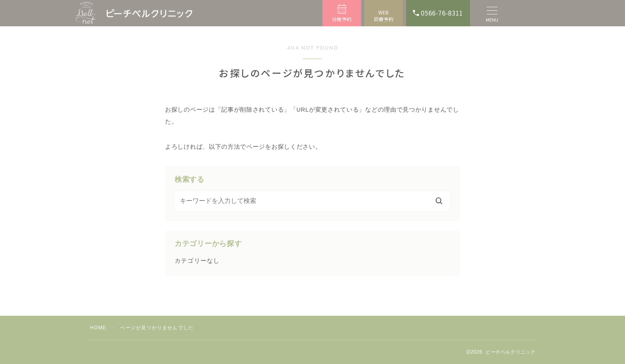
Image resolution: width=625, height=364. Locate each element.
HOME (98, 328)
